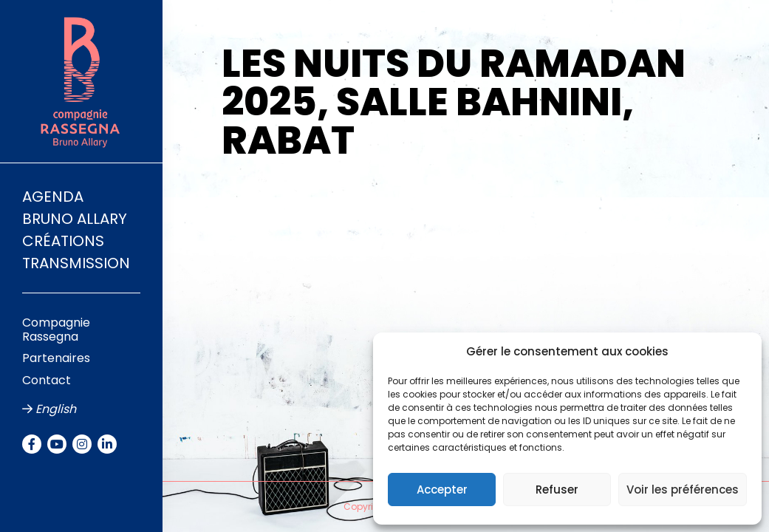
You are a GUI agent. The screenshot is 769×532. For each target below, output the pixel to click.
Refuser (557, 490)
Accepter (442, 490)
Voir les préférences (683, 490)
